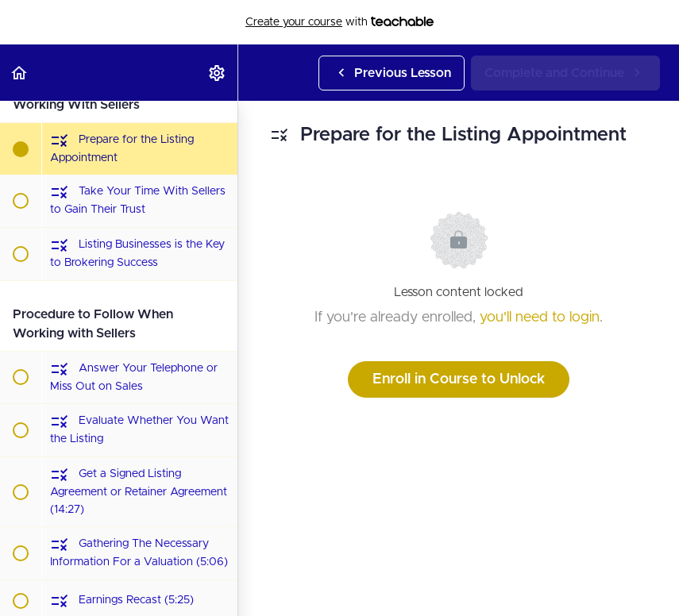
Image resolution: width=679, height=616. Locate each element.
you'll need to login (540, 318)
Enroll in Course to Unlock (459, 379)
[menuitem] (218, 73)
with (339, 22)
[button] (20, 73)
